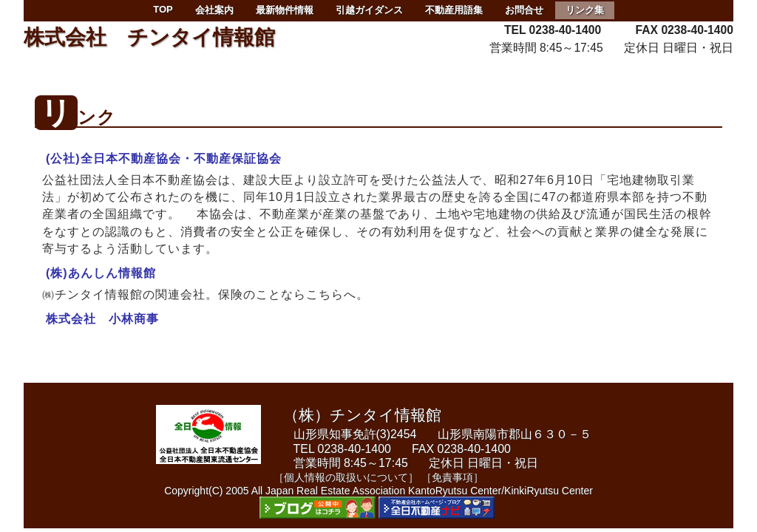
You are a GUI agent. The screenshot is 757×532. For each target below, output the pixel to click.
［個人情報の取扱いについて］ (346, 477)
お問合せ (524, 10)
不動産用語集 (454, 10)
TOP (163, 9)
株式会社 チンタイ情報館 (149, 37)
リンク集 (585, 10)
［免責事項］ (452, 477)
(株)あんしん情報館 (101, 273)
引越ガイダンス (369, 10)
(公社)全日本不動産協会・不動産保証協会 (164, 158)
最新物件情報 (285, 10)
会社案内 (214, 10)
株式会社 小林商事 (102, 318)
